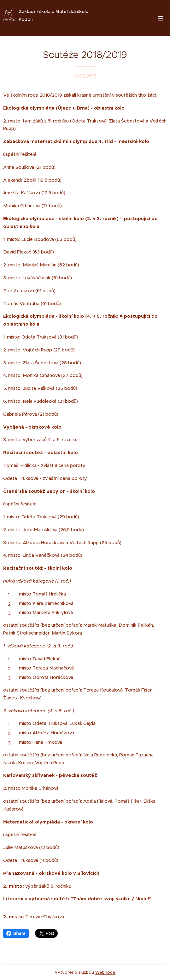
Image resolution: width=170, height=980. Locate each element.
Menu (161, 18)
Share (16, 933)
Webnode (105, 972)
